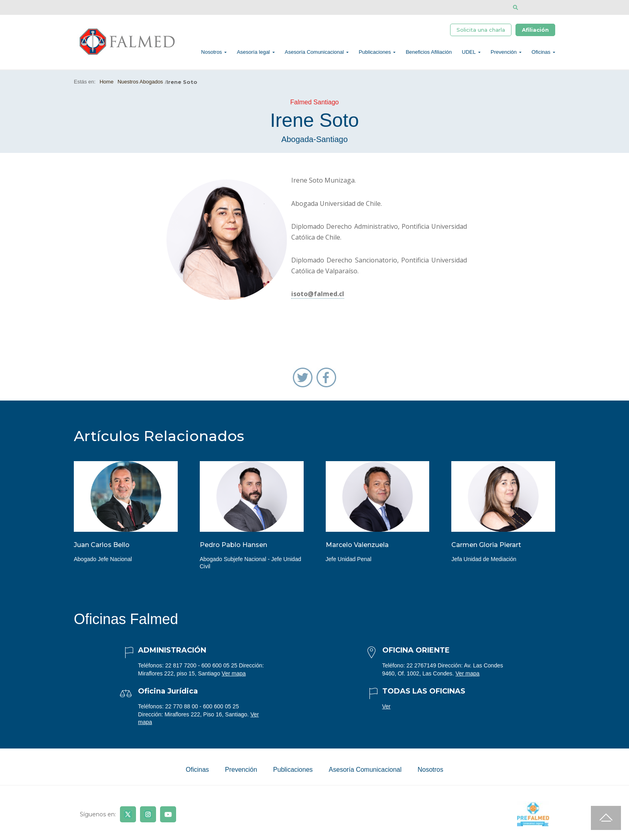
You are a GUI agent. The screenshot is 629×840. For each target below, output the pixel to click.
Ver (387, 711)
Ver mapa (234, 678)
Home (107, 86)
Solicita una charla (481, 31)
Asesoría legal (253, 54)
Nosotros (211, 54)
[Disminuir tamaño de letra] (540, 7)
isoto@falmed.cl (318, 299)
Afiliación (535, 31)
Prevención (504, 54)
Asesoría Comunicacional (314, 54)
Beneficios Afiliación (429, 54)
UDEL (469, 54)
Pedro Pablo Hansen (233, 549)
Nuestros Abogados (140, 86)
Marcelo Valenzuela (357, 549)
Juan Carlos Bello (102, 549)
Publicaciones (375, 54)
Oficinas (541, 54)
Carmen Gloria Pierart (486, 549)
